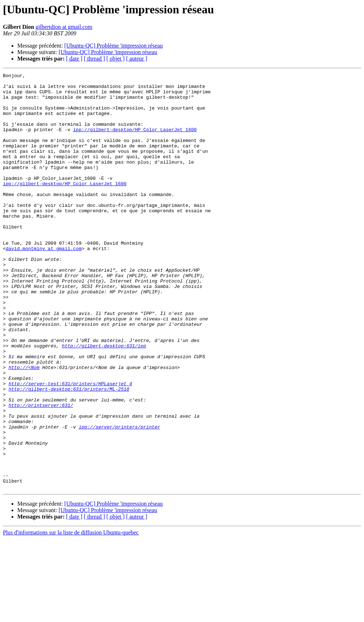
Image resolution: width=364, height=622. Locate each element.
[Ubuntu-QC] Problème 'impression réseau (114, 46)
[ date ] (74, 59)
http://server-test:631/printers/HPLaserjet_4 (70, 446)
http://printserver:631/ (41, 472)
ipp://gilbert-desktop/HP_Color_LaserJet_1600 (135, 141)
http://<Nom (24, 427)
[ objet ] (115, 59)
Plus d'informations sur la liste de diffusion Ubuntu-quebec (71, 616)
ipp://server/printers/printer (120, 498)
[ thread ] (95, 59)
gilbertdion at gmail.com (64, 27)
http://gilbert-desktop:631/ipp (104, 401)
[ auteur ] (137, 59)
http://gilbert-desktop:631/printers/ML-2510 (69, 453)
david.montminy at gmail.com (44, 284)
